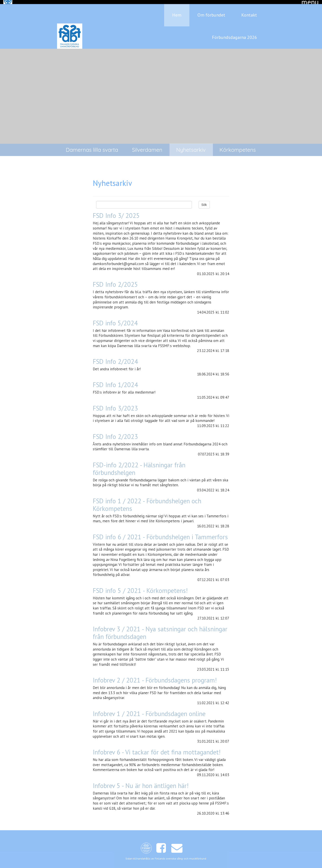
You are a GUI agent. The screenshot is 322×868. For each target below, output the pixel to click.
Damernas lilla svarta (92, 146)
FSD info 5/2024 (115, 319)
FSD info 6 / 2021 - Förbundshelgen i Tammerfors (160, 533)
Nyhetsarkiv (191, 146)
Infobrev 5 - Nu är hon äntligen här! (141, 781)
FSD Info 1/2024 (115, 381)
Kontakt (249, 11)
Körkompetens (238, 146)
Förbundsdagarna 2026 (234, 33)
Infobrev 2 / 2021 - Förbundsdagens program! (155, 676)
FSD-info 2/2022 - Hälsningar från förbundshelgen (139, 465)
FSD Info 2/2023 (115, 432)
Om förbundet (211, 11)
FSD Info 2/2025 (115, 280)
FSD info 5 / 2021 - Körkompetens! (140, 587)
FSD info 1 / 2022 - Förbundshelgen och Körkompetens (147, 500)
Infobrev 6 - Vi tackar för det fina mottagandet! (157, 748)
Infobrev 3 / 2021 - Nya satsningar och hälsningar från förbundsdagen (160, 629)
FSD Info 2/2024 (115, 357)
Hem (177, 11)
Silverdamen (147, 146)
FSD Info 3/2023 (115, 404)
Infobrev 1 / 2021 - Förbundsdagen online (149, 709)
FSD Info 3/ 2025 (116, 212)
